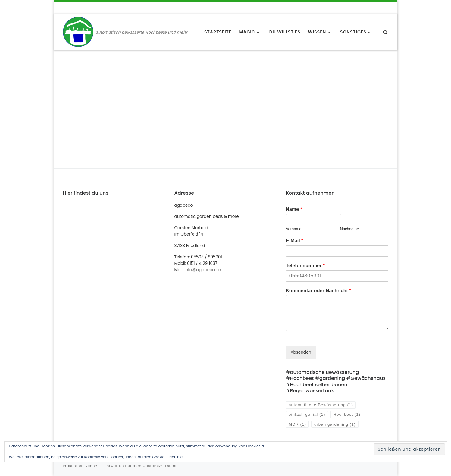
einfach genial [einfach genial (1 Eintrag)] (307, 414)
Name (294, 209)
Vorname (294, 229)
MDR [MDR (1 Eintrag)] (297, 424)
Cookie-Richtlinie (167, 457)
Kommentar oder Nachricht (319, 291)
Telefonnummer (305, 266)
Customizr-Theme (160, 466)
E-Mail (295, 241)
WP (97, 466)
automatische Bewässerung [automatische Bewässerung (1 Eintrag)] (321, 405)
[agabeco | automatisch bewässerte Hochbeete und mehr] (78, 31)
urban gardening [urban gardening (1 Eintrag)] (335, 424)
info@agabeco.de (203, 270)
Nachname (350, 229)
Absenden (301, 352)
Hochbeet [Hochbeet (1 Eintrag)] (347, 414)
